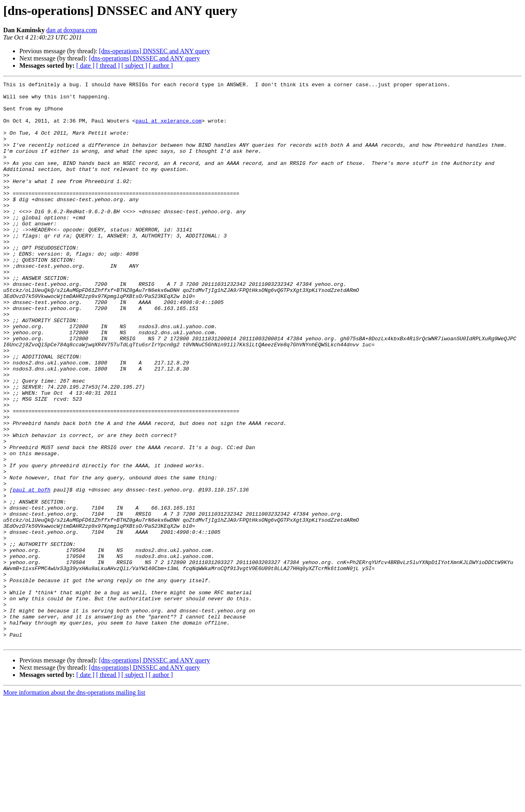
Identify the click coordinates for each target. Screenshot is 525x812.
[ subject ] (134, 66)
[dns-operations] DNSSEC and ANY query (154, 51)
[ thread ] (108, 66)
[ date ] (85, 66)
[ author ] (161, 66)
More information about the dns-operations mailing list (74, 805)
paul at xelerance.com (169, 129)
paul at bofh (31, 572)
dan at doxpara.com (72, 30)
